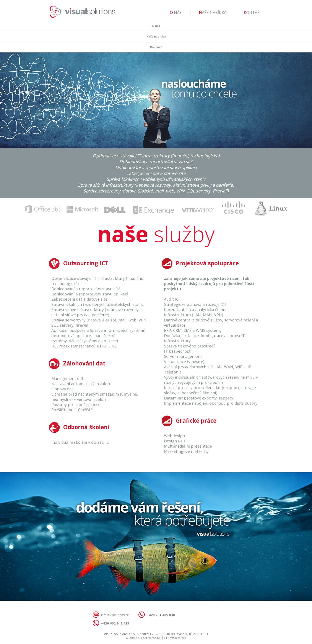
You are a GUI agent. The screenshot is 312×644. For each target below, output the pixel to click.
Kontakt (253, 12)
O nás (176, 12)
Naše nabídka (213, 12)
